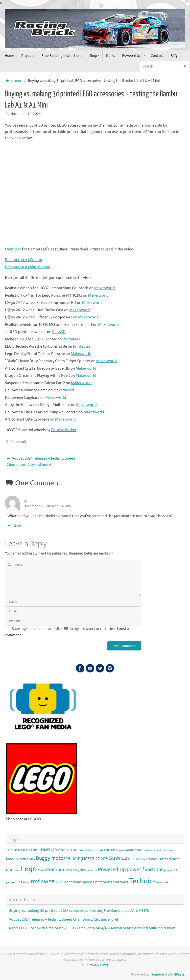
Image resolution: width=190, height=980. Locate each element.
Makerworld (105, 288)
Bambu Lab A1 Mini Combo (28, 267)
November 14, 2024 (26, 114)
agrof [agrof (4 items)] (121, 850)
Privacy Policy (98, 965)
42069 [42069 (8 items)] (56, 850)
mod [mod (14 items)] (61, 870)
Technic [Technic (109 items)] (141, 881)
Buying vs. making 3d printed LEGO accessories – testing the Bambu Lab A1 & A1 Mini (80, 911)
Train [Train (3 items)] (156, 882)
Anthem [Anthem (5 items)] (132, 850)
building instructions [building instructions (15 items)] (87, 858)
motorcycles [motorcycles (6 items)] (76, 870)
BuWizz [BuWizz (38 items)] (118, 858)
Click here (13, 249)
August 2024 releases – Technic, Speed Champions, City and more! (41, 462)
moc (18, 81)
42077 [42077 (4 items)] (66, 850)
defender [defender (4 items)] (173, 859)
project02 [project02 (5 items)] (13, 882)
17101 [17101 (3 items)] (10, 850)
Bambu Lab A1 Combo (24, 260)
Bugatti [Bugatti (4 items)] (21, 859)
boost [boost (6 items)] (11, 859)
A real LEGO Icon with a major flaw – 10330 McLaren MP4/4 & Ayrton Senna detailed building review (92, 928)
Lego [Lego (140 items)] (29, 869)
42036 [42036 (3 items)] (26, 850)
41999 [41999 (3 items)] (18, 850)
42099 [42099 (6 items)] (95, 850)
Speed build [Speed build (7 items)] (72, 882)
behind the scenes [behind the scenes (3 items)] (164, 850)
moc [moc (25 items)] (51, 869)
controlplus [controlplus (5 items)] (137, 859)
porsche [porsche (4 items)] (92, 870)
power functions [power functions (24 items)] (145, 869)
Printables (71, 339)
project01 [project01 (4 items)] (171, 870)
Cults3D (59, 332)
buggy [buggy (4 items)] (31, 859)
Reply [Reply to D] (14, 526)
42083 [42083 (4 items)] (84, 850)
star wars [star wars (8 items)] (121, 882)
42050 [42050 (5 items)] (35, 850)
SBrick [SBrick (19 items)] (56, 882)
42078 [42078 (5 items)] (75, 850)
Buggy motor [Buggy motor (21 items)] (51, 858)
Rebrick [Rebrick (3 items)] (25, 882)
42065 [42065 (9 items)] (45, 850)
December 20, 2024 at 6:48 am (47, 506)
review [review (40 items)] (39, 881)
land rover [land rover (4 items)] (13, 870)
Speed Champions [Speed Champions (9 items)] (97, 882)
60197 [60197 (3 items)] (113, 850)
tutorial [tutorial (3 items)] (165, 882)
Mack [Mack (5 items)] (41, 870)
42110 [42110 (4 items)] (105, 850)
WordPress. (176, 974)
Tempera (157, 974)
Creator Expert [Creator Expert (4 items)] (156, 859)
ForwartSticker (64, 430)
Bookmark (18, 442)
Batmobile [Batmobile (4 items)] (145, 850)
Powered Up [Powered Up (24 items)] (112, 869)
